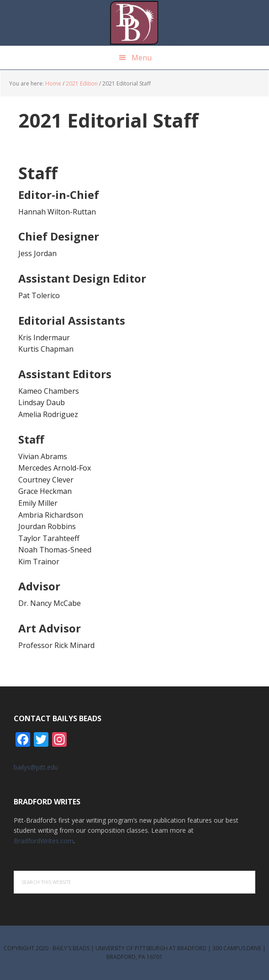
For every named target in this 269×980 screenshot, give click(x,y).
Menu (142, 58)
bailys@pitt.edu (36, 767)
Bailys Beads (135, 23)
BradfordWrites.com (44, 841)
